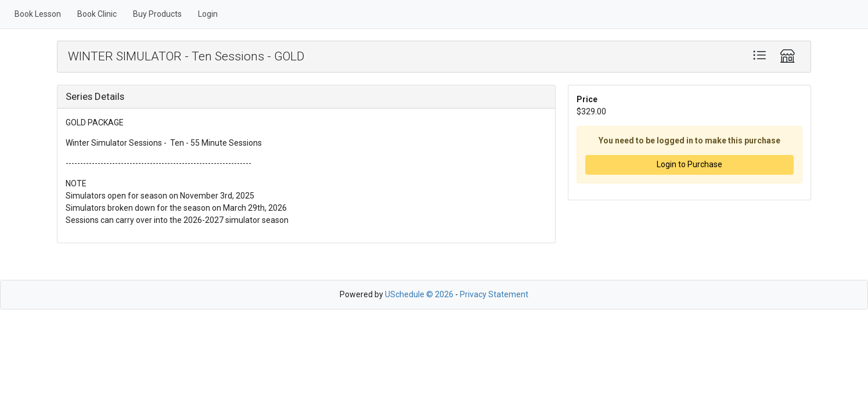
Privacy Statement (494, 294)
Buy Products (157, 14)
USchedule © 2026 (419, 294)
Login (208, 14)
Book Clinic (97, 14)
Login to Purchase (689, 164)
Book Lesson (38, 14)
